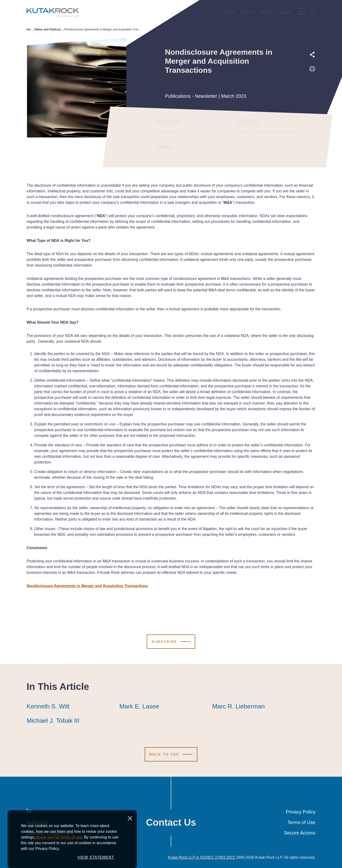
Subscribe (37, 823)
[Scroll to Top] (171, 754)
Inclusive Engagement (50, 833)
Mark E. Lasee (139, 706)
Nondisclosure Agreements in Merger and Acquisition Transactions (87, 586)
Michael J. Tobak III (53, 721)
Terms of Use (301, 822)
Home (30, 29)
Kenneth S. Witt (48, 706)
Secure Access (300, 833)
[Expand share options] (312, 55)
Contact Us (171, 822)
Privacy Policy (301, 812)
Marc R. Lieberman (238, 706)
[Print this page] (312, 70)
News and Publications (49, 29)
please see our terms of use (59, 861)
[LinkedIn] (29, 812)
